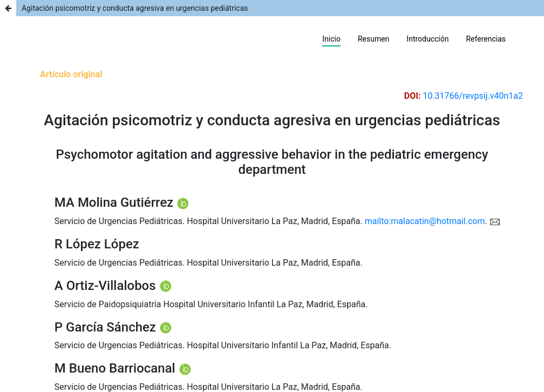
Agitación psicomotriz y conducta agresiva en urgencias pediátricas (135, 8)
